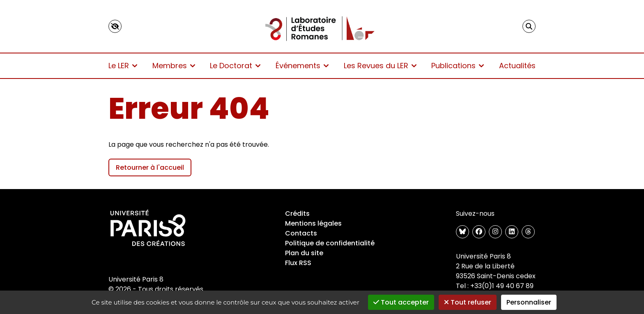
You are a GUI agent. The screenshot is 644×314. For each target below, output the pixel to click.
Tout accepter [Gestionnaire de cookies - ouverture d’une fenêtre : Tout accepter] (401, 302)
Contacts (301, 233)
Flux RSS (298, 263)
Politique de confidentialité (330, 243)
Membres (174, 66)
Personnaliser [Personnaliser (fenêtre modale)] (529, 302)
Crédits (297, 214)
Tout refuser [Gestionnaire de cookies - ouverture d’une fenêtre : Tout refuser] (468, 302)
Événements (302, 66)
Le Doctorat (235, 66)
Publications (458, 66)
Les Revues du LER (380, 66)
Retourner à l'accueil (150, 167)
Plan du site (304, 253)
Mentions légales (313, 223)
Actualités (517, 66)
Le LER (123, 66)
